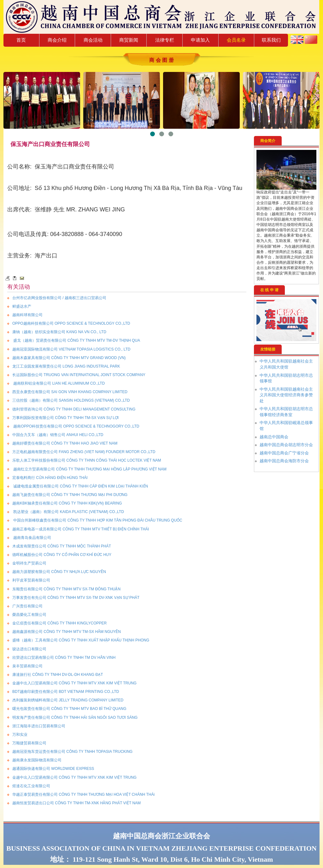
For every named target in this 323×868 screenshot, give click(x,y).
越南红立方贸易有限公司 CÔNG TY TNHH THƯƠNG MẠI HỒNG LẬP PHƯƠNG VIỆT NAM (89, 469)
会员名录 (236, 40)
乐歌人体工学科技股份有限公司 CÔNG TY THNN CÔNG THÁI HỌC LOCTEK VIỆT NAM (87, 460)
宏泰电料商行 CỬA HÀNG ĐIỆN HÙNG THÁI (50, 478)
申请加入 (200, 40)
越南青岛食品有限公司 (32, 538)
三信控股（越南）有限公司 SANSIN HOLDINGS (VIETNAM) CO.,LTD (71, 400)
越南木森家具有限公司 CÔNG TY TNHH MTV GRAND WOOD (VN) (69, 358)
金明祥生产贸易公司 (29, 563)
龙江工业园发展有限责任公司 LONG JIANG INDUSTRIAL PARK (66, 366)
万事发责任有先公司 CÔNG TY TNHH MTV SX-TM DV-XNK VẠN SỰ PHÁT (76, 598)
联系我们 (271, 40)
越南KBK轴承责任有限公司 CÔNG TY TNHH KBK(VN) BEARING (67, 503)
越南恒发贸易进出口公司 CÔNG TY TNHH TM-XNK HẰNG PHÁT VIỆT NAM (76, 803)
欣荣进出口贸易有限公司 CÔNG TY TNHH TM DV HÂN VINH (64, 658)
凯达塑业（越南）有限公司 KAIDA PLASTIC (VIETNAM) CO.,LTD (68, 512)
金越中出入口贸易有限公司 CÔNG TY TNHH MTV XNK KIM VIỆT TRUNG (74, 683)
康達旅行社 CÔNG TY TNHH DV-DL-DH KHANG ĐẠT (58, 675)
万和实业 (20, 735)
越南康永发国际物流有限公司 (37, 760)
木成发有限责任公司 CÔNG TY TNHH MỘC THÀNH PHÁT (62, 546)
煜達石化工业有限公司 (31, 786)
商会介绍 (57, 40)
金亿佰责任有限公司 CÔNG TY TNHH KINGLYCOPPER (59, 623)
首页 (21, 40)
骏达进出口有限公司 (29, 649)
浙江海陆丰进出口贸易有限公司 (39, 726)
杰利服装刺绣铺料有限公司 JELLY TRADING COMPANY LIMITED (68, 700)
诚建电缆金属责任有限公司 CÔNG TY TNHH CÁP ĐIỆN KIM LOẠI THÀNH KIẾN (80, 486)
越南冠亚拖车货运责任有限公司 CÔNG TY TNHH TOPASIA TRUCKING (72, 752)
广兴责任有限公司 (27, 606)
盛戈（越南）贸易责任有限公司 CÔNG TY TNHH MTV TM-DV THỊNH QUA (76, 340)
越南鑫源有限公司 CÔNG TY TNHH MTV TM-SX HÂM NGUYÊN (67, 632)
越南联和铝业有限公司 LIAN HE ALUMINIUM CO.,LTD (59, 383)
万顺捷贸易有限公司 (29, 743)
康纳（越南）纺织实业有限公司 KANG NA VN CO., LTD (59, 332)
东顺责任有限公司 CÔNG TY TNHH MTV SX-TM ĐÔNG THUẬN (66, 589)
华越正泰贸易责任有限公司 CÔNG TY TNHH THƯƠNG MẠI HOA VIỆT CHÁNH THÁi (83, 794)
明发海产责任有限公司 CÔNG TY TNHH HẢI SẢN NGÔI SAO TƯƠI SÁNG (75, 717)
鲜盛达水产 (22, 306)
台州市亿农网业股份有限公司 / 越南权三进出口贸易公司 (59, 298)
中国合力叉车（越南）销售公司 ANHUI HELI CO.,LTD (58, 435)
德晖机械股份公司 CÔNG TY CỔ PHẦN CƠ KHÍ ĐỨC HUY (62, 555)
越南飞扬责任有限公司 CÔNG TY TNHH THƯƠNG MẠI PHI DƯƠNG (70, 495)
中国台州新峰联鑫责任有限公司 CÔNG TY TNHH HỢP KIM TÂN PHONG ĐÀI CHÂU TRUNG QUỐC (97, 520)
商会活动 (93, 40)
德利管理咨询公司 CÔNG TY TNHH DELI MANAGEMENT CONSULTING (74, 409)
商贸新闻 (129, 40)
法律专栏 (165, 40)
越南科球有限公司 (27, 315)
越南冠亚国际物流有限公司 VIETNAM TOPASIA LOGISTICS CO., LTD (71, 349)
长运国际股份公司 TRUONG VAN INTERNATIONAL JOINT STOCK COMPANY (79, 375)
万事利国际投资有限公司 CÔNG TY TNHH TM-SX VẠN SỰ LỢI (65, 418)
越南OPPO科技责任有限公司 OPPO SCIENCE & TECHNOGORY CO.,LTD (76, 426)
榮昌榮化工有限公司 (29, 615)
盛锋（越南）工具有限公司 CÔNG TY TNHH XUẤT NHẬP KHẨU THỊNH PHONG (81, 640)
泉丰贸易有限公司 (27, 666)
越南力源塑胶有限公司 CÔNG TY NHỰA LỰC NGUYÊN (59, 572)
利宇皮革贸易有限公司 (31, 580)
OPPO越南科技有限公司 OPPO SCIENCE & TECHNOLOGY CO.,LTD (71, 323)
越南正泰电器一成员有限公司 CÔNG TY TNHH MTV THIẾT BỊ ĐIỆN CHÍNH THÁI (81, 529)
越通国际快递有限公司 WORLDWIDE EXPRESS (53, 769)
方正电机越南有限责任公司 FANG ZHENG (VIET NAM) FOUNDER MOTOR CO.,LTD (84, 452)
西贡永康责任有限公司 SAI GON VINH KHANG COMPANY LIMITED (70, 392)
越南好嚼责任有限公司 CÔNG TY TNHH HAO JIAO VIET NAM (65, 443)
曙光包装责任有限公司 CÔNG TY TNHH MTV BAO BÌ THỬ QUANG (69, 709)
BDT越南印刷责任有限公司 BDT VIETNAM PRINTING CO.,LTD (66, 692)
